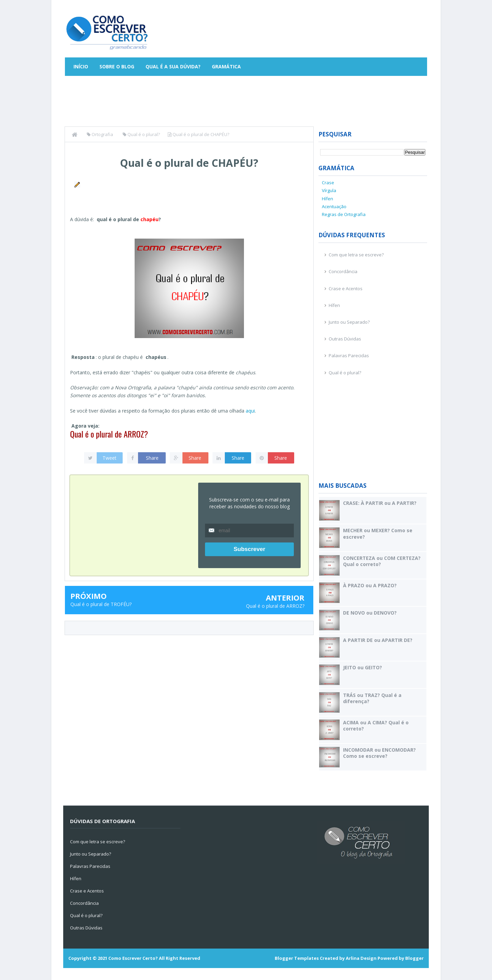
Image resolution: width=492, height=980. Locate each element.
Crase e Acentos (346, 288)
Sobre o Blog (117, 66)
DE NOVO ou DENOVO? (370, 613)
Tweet (110, 458)
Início (81, 66)
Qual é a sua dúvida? (173, 66)
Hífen (327, 199)
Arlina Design (361, 958)
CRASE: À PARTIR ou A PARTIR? (380, 503)
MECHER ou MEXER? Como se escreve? (378, 533)
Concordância (343, 271)
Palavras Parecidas (349, 355)
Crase (328, 183)
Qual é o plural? (345, 373)
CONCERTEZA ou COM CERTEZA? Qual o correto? (382, 561)
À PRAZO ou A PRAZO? (370, 585)
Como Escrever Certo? (133, 958)
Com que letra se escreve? (356, 255)
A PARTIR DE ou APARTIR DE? (378, 640)
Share (152, 458)
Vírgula (329, 190)
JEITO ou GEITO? (363, 667)
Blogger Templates (297, 958)
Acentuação (334, 206)
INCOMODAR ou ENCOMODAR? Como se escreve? (379, 753)
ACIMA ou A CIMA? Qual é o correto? (376, 726)
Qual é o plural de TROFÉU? (101, 604)
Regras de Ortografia (344, 214)
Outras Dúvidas (345, 339)
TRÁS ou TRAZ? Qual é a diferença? (372, 698)
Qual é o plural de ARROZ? (109, 434)
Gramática (226, 66)
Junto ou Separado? (349, 322)
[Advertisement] (303, 29)
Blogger (414, 958)
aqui (250, 411)
